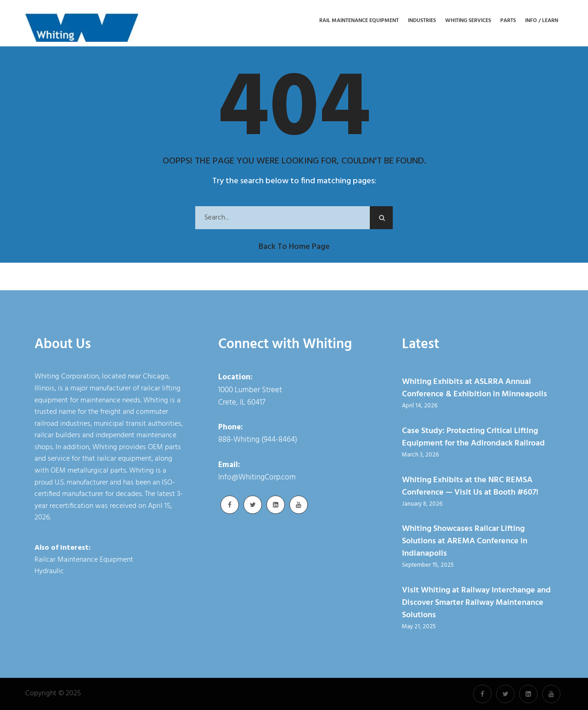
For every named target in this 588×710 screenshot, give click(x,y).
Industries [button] (422, 21)
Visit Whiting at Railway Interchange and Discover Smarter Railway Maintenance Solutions (476, 603)
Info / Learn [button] (542, 21)
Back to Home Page (294, 247)
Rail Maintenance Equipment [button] (359, 21)
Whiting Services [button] (468, 21)
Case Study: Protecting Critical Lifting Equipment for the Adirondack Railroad (473, 437)
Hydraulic (49, 571)
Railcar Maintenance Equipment (84, 560)
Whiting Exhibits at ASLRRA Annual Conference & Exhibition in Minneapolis (475, 388)
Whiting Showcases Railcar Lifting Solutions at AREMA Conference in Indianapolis (465, 541)
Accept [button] (422, 698)
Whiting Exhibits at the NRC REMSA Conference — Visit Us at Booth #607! (470, 486)
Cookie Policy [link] (358, 698)
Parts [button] (508, 21)
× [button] (448, 696)
